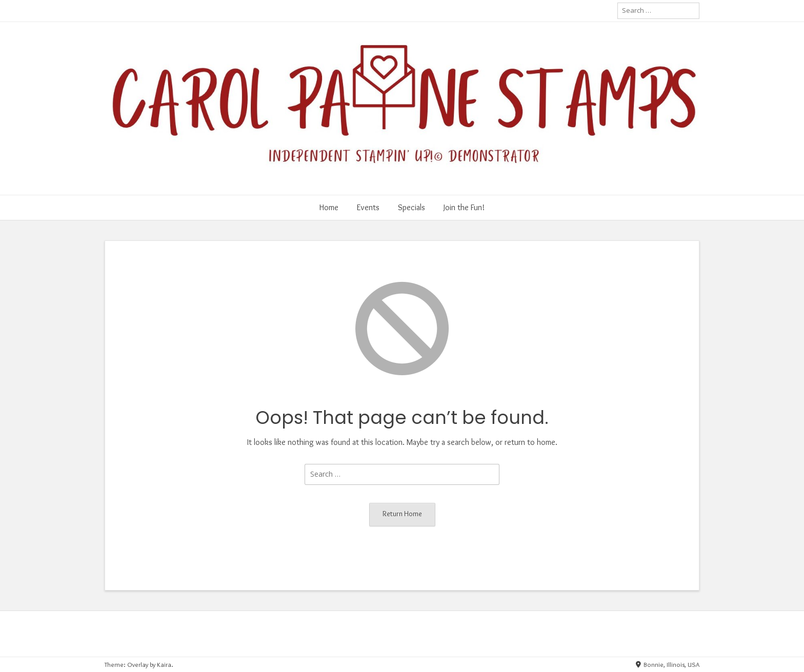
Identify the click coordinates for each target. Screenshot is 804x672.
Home (329, 207)
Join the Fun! (464, 207)
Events (368, 207)
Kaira (164, 664)
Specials (411, 207)
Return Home (402, 514)
